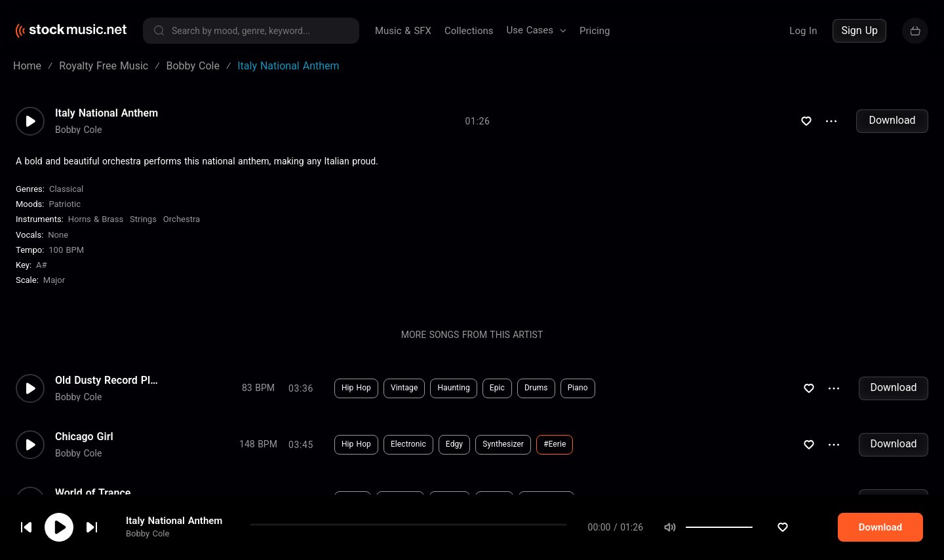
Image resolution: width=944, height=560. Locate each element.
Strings (143, 228)
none (58, 244)
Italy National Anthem (174, 521)
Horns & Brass (96, 228)
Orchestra (182, 228)
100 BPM (66, 259)
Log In (803, 31)
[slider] (777, 527)
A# (42, 274)
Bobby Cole (147, 533)
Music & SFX (403, 31)
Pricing (595, 31)
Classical (66, 198)
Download (892, 129)
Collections (469, 31)
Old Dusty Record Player (108, 389)
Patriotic (65, 213)
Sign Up (859, 30)
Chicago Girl (84, 445)
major (54, 289)
